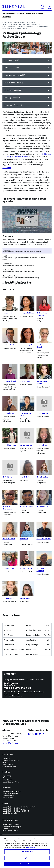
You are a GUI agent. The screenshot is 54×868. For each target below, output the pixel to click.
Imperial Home (7, 22)
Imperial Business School (11, 782)
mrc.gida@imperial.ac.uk (18, 688)
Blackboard (6, 758)
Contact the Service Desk (11, 760)
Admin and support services (12, 791)
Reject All (27, 858)
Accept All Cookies (27, 864)
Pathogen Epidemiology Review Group (15, 28)
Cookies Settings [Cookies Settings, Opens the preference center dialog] (27, 852)
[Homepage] (20, 7)
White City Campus (10, 743)
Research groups (8, 795)
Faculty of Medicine (19, 22)
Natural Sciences (8, 780)
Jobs (4, 762)
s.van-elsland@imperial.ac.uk (14, 696)
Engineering (7, 776)
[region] (27, 852)
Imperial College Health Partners (14, 809)
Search (43, 7)
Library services (8, 764)
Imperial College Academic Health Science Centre (19, 807)
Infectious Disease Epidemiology (29, 24)
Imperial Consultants (10, 813)
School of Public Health (10, 24)
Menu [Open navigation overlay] (50, 7)
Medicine (6, 778)
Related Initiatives (41, 26)
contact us (7, 167)
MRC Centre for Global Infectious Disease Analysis (18, 26)
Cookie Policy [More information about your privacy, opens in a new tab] (31, 847)
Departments (31, 22)
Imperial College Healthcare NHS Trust (16, 811)
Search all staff (8, 798)
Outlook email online (9, 766)
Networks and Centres (10, 793)
